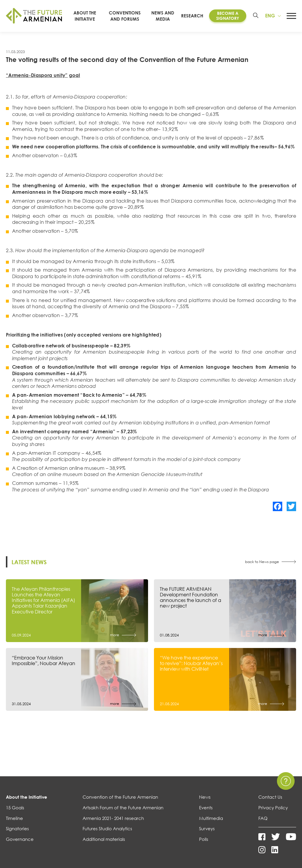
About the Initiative (27, 797)
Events (206, 808)
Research (192, 16)
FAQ (263, 818)
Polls (204, 839)
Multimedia (211, 818)
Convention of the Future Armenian (120, 797)
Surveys (207, 828)
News (205, 797)
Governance (20, 839)
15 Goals (15, 808)
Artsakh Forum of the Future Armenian (123, 808)
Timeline (14, 818)
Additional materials (104, 839)
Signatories (17, 828)
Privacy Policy (273, 808)
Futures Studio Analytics (107, 828)
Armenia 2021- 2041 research (113, 818)
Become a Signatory (228, 16)
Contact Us (270, 797)
